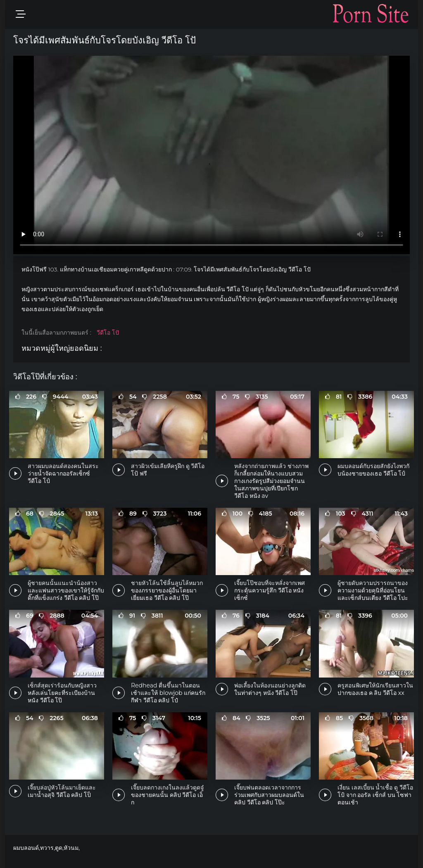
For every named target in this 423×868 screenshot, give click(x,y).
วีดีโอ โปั (108, 333)
